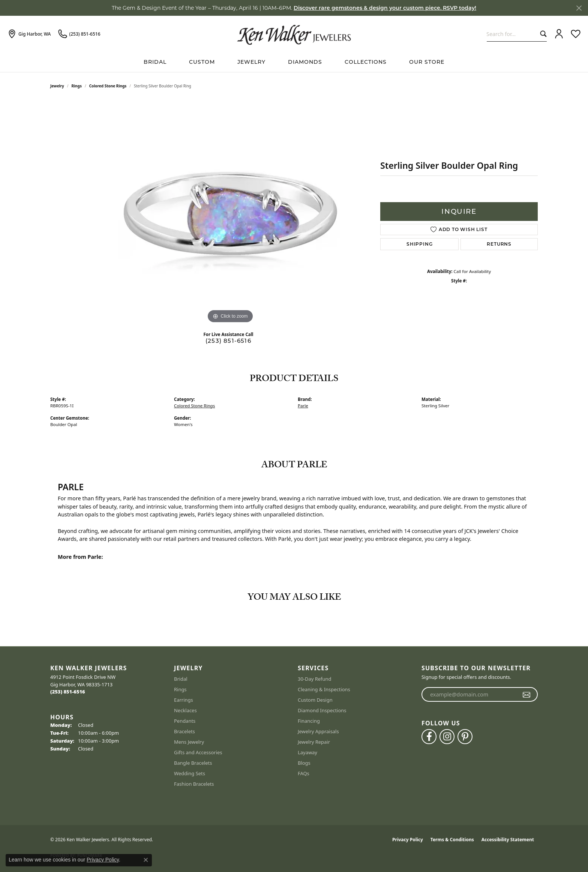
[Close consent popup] (146, 860)
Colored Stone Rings (108, 86)
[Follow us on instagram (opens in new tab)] (447, 737)
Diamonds (305, 62)
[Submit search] (542, 34)
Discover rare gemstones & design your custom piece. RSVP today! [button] (385, 8)
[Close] (579, 8)
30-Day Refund (314, 679)
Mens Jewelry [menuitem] (189, 742)
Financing (309, 721)
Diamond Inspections (322, 710)
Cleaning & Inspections (324, 689)
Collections (366, 62)
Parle (303, 406)
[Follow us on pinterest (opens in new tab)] (465, 737)
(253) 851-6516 (228, 341)
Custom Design (315, 700)
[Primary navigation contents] (294, 62)
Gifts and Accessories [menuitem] (198, 752)
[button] (559, 34)
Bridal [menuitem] (181, 679)
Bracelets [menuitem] (184, 731)
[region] (230, 213)
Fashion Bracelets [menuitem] (194, 784)
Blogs (304, 763)
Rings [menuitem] (180, 689)
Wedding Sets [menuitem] (190, 773)
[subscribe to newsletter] (527, 695)
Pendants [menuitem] (185, 721)
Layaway (307, 752)
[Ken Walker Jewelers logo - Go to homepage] (294, 34)
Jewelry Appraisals (318, 731)
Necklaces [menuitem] (185, 710)
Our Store (427, 62)
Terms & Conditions (452, 840)
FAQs (304, 773)
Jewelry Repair (314, 742)
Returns (499, 244)
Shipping (419, 244)
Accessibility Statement (508, 840)
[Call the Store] (68, 692)
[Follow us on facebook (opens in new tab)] (429, 737)
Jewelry (251, 62)
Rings (77, 86)
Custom (202, 62)
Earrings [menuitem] (184, 700)
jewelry (57, 86)
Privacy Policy (408, 840)
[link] (29, 34)
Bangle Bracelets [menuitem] (193, 763)
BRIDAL (155, 62)
